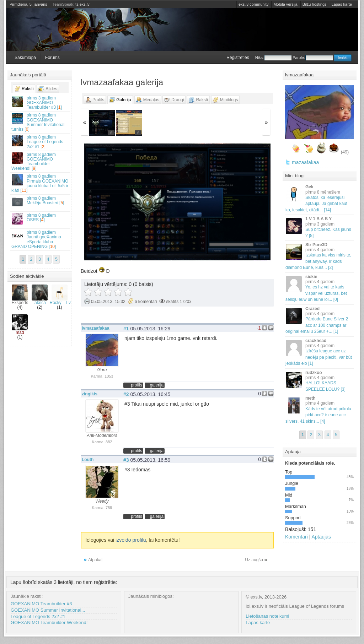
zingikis (90, 394)
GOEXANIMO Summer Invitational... (48, 610)
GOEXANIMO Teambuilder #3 (41, 604)
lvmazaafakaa (95, 328)
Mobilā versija (285, 4)
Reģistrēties (238, 58)
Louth (88, 460)
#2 (126, 394)
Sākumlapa (25, 58)
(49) (345, 152)
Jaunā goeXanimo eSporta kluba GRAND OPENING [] (40, 239)
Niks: (273, 58)
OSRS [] (40, 219)
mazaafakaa (305, 162)
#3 (126, 460)
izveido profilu (131, 540)
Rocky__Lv (60, 295)
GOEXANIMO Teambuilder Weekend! (49, 623)
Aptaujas (321, 537)
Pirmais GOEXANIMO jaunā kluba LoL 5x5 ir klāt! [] (40, 183)
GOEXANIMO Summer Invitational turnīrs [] (40, 122)
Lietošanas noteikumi (267, 616)
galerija (157, 385)
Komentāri (296, 537)
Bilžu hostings (315, 4)
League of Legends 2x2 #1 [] (40, 142)
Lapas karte (342, 4)
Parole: (313, 58)
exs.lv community (253, 4)
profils (136, 385)
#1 (126, 329)
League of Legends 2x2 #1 (38, 616)
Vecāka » (242, 203)
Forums (52, 58)
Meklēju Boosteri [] (40, 202)
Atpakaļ (95, 560)
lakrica (40, 295)
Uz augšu (254, 560)
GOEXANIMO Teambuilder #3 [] (40, 103)
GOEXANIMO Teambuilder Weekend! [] (40, 162)
